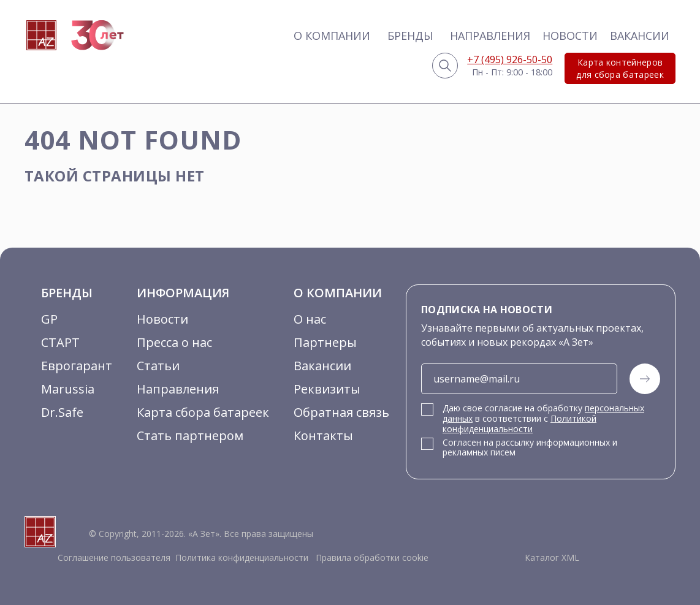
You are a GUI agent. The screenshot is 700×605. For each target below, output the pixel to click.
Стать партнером (190, 436)
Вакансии (640, 36)
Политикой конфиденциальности (519, 424)
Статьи (158, 366)
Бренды (410, 36)
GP (49, 319)
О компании (332, 36)
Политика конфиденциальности (242, 557)
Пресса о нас (174, 342)
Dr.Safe (62, 412)
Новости (570, 36)
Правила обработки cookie (371, 557)
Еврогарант (77, 366)
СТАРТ (60, 342)
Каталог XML (552, 557)
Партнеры (325, 342)
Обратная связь (341, 412)
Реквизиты (327, 389)
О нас (310, 319)
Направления (490, 36)
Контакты (323, 436)
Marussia (68, 389)
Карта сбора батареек (203, 412)
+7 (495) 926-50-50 (510, 59)
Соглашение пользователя (114, 557)
